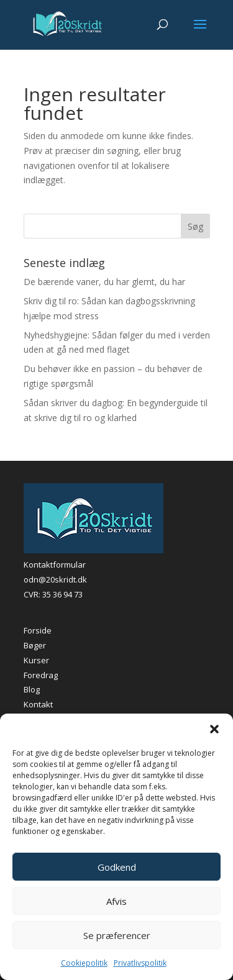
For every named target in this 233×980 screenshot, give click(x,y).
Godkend (117, 867)
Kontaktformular (55, 565)
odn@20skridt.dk (55, 579)
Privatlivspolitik (140, 963)
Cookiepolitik (84, 963)
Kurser (36, 660)
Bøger (35, 645)
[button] (214, 729)
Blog (32, 689)
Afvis (116, 901)
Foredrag (41, 675)
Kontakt (38, 704)
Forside (38, 630)
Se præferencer (117, 935)
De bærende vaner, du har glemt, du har (104, 282)
